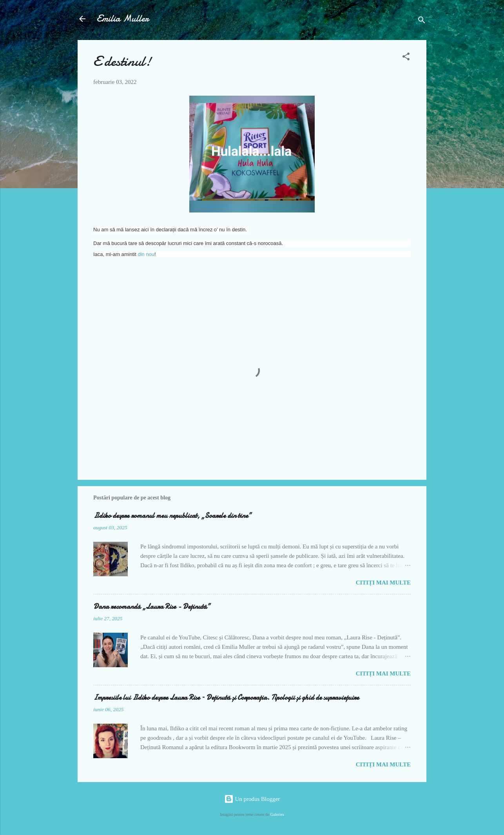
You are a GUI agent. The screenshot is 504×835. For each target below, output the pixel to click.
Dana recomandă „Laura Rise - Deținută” (152, 607)
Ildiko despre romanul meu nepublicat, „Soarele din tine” (172, 516)
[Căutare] (422, 21)
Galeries (277, 814)
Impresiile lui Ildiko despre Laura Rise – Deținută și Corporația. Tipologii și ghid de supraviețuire (226, 698)
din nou (146, 254)
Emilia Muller (123, 19)
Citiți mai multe (383, 583)
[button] (406, 58)
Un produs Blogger (252, 799)
